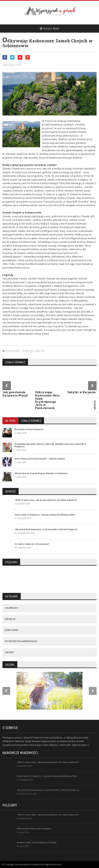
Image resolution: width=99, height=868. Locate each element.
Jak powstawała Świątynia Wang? (15, 394)
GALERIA (9, 652)
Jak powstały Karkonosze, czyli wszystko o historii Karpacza (46, 529)
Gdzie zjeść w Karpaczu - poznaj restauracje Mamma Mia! (45, 515)
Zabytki (40, 351)
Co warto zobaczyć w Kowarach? (32, 544)
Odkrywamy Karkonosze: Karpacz (34, 828)
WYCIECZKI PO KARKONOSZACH (21, 641)
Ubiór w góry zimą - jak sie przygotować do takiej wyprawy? (46, 500)
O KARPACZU (11, 608)
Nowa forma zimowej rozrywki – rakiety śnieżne (40, 459)
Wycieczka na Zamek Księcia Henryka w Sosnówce (41, 473)
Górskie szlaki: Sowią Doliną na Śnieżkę (37, 842)
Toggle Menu (50, 29)
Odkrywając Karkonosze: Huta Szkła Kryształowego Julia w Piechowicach (47, 400)
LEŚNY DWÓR (11, 630)
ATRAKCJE (28, 351)
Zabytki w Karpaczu (82, 392)
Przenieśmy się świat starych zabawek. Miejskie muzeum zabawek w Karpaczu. (51, 445)
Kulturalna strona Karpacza (29, 429)
